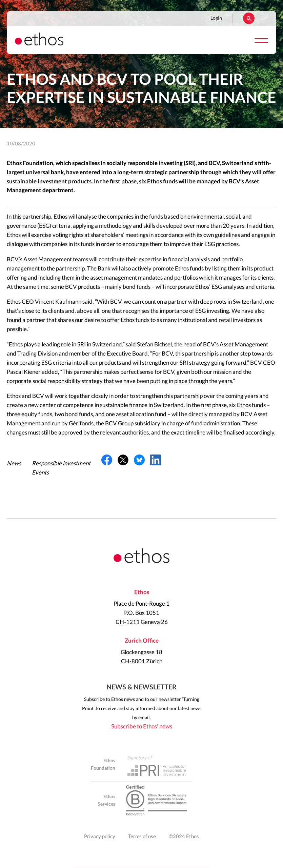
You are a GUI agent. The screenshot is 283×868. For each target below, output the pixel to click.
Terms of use (142, 837)
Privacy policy (100, 837)
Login (216, 18)
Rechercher (249, 18)
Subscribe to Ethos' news (142, 726)
